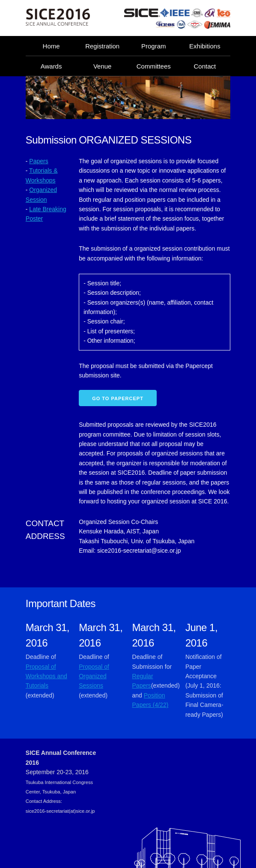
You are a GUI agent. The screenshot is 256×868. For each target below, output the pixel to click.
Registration (102, 46)
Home (51, 46)
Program (154, 46)
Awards (51, 66)
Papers (39, 161)
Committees (154, 66)
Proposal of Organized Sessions (94, 676)
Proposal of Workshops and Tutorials (46, 676)
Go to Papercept (118, 398)
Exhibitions (205, 46)
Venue (103, 66)
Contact (205, 66)
